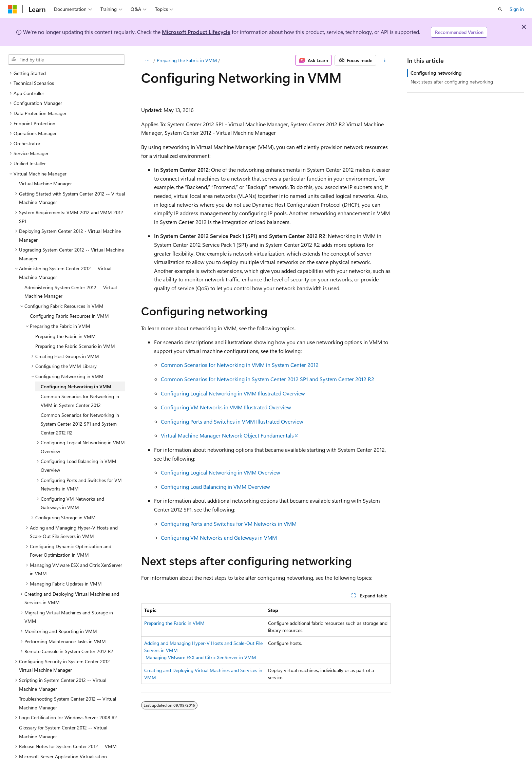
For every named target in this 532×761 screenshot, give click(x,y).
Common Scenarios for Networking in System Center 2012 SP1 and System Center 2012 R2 (268, 379)
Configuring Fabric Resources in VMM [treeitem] (69, 300)
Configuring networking (436, 73)
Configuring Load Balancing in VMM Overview (215, 487)
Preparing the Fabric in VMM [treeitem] (65, 320)
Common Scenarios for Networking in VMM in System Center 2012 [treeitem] (80, 384)
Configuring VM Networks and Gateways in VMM (219, 537)
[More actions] (385, 60)
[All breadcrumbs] (147, 60)
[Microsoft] (13, 9)
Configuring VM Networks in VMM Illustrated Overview (226, 407)
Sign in (517, 9)
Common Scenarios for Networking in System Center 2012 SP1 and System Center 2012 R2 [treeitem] (80, 407)
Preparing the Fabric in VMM (187, 60)
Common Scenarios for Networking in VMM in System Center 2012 (240, 365)
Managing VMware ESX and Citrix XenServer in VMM (201, 657)
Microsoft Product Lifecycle (196, 32)
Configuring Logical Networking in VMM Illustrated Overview (233, 393)
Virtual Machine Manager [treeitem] (45, 167)
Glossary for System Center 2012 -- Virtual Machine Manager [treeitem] (63, 716)
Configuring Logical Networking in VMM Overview (221, 472)
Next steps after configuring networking (452, 82)
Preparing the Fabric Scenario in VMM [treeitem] (75, 330)
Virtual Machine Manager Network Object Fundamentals (227, 435)
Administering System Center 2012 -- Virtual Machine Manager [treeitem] (71, 275)
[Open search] (500, 9)
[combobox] (66, 60)
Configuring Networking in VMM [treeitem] (76, 370)
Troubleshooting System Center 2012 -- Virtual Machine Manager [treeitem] (68, 687)
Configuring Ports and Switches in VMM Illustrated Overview (232, 421)
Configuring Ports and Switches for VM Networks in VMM (229, 524)
